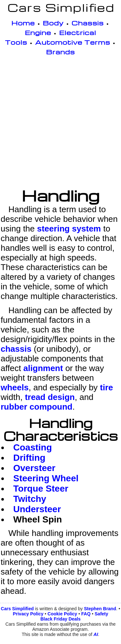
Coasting (33, 447)
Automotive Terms (73, 42)
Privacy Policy (28, 614)
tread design (50, 397)
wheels (15, 387)
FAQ (86, 614)
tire (106, 387)
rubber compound (36, 407)
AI (96, 634)
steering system (69, 229)
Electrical (78, 32)
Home (23, 23)
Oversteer (34, 468)
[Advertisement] (60, 123)
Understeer (37, 509)
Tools (16, 42)
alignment (43, 368)
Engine (38, 32)
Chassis (88, 23)
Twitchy (30, 499)
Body (53, 23)
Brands (60, 52)
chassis (16, 349)
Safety (101, 614)
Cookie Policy (62, 614)
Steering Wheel (46, 478)
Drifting (29, 458)
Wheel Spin (38, 519)
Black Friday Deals (60, 619)
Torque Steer (41, 489)
